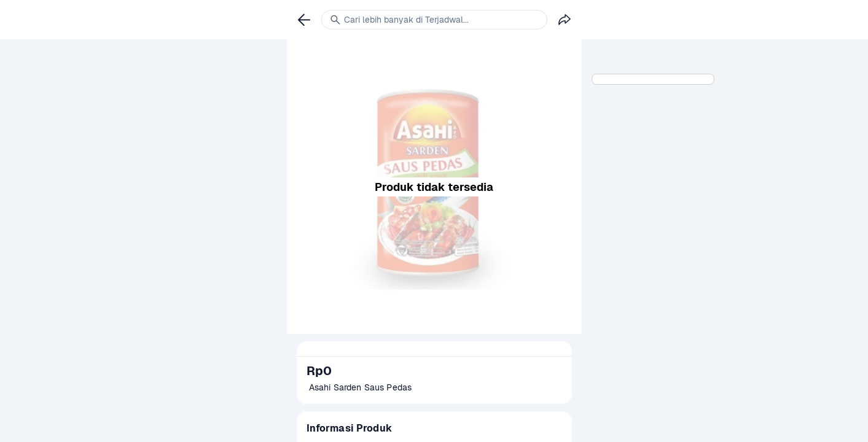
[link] (304, 20)
